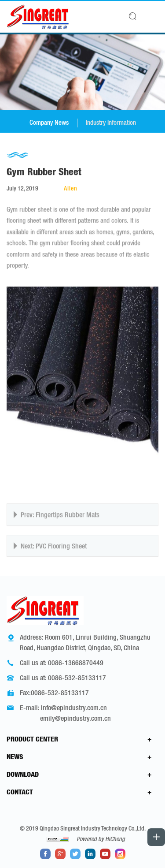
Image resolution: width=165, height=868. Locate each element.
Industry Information (111, 122)
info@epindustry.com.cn (74, 708)
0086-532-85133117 (77, 678)
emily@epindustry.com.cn (75, 718)
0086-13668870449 (76, 663)
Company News (49, 122)
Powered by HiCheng (101, 839)
